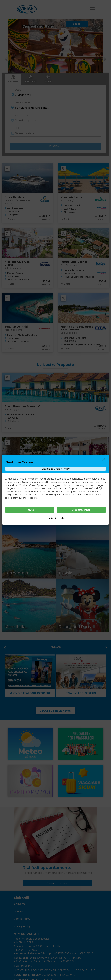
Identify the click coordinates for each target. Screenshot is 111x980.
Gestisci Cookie (56, 518)
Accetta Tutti (81, 510)
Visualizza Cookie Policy (56, 469)
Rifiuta (30, 510)
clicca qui (32, 498)
